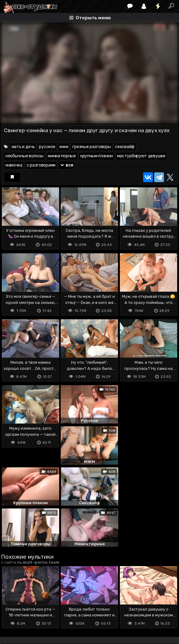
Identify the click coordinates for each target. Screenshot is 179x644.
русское (47, 147)
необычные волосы (25, 156)
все (67, 165)
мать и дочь (23, 147)
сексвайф (125, 147)
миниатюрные (62, 156)
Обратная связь (65, 608)
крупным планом (97, 156)
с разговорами (41, 165)
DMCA (11, 608)
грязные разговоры (91, 147)
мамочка (14, 165)
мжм (64, 147)
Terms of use (32, 608)
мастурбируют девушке (141, 156)
